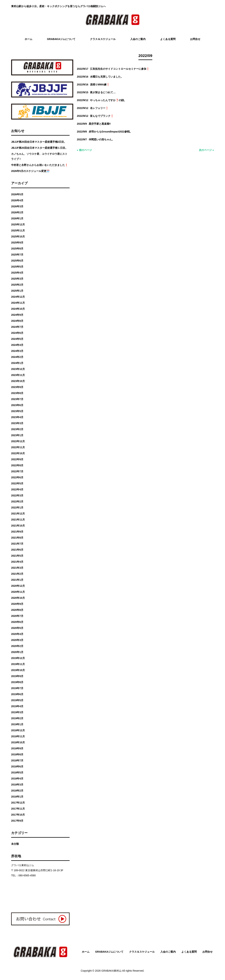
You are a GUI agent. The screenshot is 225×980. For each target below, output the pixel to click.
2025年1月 (17, 291)
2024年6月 (17, 333)
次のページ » (206, 150)
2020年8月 (17, 610)
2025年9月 (17, 243)
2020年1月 (17, 652)
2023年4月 (17, 417)
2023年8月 (17, 393)
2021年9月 (17, 532)
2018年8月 (17, 754)
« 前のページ (84, 150)
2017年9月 (17, 821)
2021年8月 (17, 538)
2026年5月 (17, 194)
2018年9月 (17, 748)
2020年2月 (17, 646)
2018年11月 (18, 736)
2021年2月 (17, 574)
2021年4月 (17, 562)
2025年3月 (17, 279)
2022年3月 (17, 495)
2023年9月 (17, 387)
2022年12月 (18, 441)
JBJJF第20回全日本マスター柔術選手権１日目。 (39, 148)
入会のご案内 (168, 952)
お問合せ (207, 952)
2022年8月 (17, 465)
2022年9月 (17, 459)
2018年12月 (18, 730)
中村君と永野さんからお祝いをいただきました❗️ (40, 165)
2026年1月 (17, 218)
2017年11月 (18, 809)
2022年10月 (18, 453)
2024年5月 (17, 339)
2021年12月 (18, 514)
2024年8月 (17, 321)
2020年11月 (18, 592)
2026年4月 (17, 200)
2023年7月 (17, 399)
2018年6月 (17, 766)
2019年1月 (17, 724)
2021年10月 (18, 526)
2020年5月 (17, 628)
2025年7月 (17, 255)
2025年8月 (17, 249)
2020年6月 (17, 622)
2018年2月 (17, 791)
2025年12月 (18, 224)
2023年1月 (17, 435)
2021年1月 (17, 580)
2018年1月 (17, 797)
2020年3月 (17, 640)
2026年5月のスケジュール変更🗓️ (30, 171)
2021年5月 (17, 556)
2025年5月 (17, 267)
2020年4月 (17, 634)
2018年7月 (17, 760)
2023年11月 (18, 375)
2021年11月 (18, 520)
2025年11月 (18, 230)
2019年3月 (17, 712)
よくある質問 (189, 952)
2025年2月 (17, 285)
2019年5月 (17, 700)
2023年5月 (17, 411)
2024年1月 (17, 363)
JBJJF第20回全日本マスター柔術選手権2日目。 (39, 142)
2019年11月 (18, 664)
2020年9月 (17, 604)
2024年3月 (17, 351)
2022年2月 (17, 501)
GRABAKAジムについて (109, 952)
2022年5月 (17, 483)
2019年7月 (17, 688)
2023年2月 (17, 429)
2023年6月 (17, 405)
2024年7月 (17, 327)
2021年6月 (17, 550)
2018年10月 (18, 742)
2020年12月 (18, 586)
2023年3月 (17, 423)
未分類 (15, 844)
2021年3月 (17, 568)
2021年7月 (17, 544)
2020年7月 (17, 616)
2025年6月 (17, 261)
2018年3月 (17, 785)
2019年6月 (17, 694)
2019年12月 (18, 658)
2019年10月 (18, 670)
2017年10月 (18, 815)
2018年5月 (17, 773)
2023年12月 (18, 369)
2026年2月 (17, 212)
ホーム (86, 952)
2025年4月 (17, 273)
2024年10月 (18, 309)
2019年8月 (17, 682)
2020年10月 (18, 598)
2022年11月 (18, 447)
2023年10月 (18, 381)
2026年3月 (17, 206)
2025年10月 (18, 237)
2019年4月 (17, 706)
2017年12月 (18, 803)
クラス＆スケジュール (142, 952)
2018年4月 (17, 779)
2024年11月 (18, 303)
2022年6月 (17, 477)
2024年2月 (17, 357)
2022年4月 (17, 489)
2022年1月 (17, 508)
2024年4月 (17, 345)
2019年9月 (17, 676)
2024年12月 (18, 297)
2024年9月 (17, 315)
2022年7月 (17, 471)
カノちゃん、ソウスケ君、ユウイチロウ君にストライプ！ (39, 156)
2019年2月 (17, 718)
